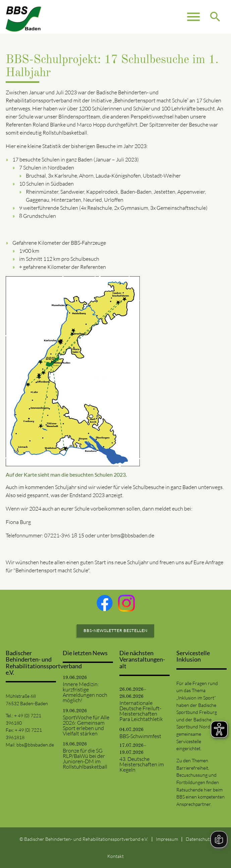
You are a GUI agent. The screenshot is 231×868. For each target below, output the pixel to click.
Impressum (167, 839)
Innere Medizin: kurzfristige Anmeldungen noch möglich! (85, 692)
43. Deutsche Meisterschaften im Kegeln (142, 764)
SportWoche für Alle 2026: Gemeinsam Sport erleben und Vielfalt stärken (86, 725)
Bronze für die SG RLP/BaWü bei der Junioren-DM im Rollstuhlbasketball (85, 759)
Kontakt (115, 856)
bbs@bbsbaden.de (35, 745)
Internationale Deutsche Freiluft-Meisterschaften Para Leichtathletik (141, 711)
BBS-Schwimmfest (140, 736)
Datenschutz (199, 839)
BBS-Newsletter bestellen (115, 631)
